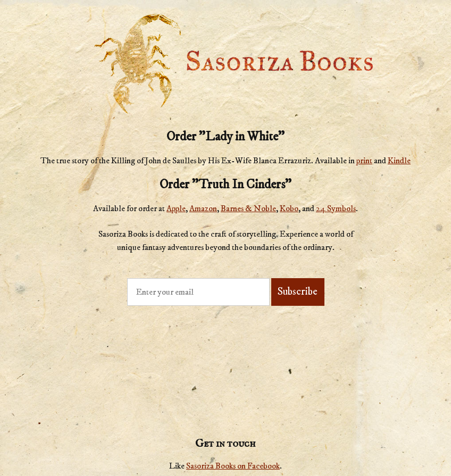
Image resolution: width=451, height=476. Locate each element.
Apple (176, 208)
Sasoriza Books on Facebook (233, 466)
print (364, 161)
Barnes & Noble (248, 208)
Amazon (203, 208)
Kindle (399, 161)
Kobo (289, 208)
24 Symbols (336, 208)
